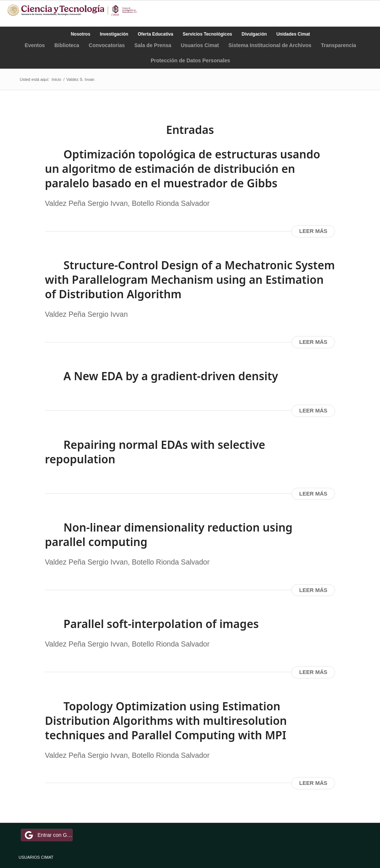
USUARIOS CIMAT (36, 857)
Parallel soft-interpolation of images (161, 624)
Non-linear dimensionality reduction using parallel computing (169, 535)
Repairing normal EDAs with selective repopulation (155, 452)
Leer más (313, 231)
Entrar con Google (48, 835)
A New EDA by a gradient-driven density (171, 376)
